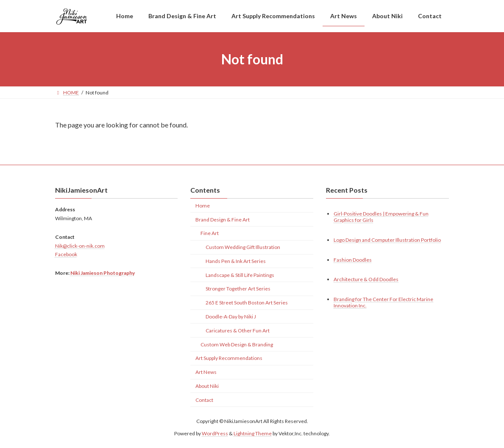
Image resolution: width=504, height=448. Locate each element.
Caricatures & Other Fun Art (238, 330)
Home (203, 205)
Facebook (66, 254)
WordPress (215, 433)
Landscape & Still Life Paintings (240, 275)
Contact (204, 400)
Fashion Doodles (353, 259)
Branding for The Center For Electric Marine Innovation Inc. (383, 302)
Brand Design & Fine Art (223, 219)
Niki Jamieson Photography (103, 273)
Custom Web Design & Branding (237, 344)
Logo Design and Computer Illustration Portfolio (387, 239)
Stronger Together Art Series (238, 289)
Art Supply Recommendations (229, 358)
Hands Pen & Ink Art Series (236, 261)
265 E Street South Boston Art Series (247, 303)
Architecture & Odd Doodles (366, 279)
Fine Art (210, 233)
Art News (206, 372)
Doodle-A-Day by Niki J (231, 317)
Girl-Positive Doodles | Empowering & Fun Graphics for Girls (381, 216)
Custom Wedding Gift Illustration (243, 247)
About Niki (207, 386)
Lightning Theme (253, 433)
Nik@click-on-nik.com (80, 245)
